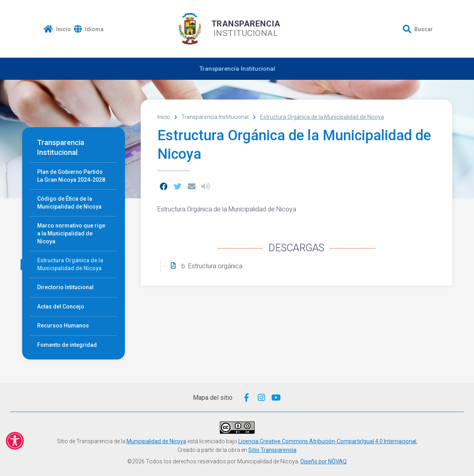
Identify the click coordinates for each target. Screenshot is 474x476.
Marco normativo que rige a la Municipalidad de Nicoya (71, 233)
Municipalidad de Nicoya (156, 441)
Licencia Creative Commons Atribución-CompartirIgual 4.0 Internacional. (328, 441)
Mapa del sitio (213, 398)
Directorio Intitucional (65, 287)
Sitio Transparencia (272, 450)
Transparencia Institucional (237, 69)
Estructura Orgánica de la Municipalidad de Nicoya (70, 264)
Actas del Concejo (61, 307)
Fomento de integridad (67, 345)
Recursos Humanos (63, 325)
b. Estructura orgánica (212, 266)
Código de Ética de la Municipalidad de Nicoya (69, 203)
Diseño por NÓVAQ (324, 461)
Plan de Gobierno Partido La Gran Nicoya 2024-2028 (71, 176)
